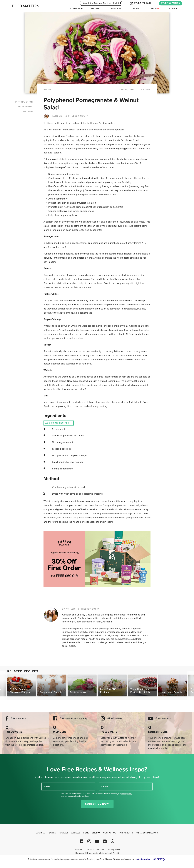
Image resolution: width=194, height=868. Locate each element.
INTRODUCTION (24, 102)
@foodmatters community (73, 718)
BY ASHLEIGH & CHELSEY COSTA (81, 609)
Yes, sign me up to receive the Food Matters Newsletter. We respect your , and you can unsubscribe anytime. (97, 795)
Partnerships (126, 833)
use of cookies (143, 859)
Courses (75, 9)
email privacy (127, 794)
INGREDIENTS (25, 107)
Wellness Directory (147, 833)
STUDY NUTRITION (171, 3)
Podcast (116, 9)
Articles (76, 833)
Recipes (95, 9)
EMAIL (105, 786)
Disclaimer (78, 850)
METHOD (28, 112)
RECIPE (48, 90)
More (172, 9)
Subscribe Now (97, 804)
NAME (47, 786)
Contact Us (110, 833)
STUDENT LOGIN (140, 3)
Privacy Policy (114, 850)
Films (136, 9)
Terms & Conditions (95, 850)
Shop (155, 9)
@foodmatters (18, 718)
